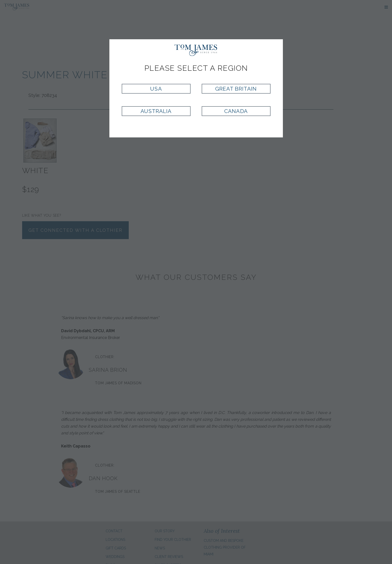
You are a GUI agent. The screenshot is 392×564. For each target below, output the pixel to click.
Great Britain (236, 89)
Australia (156, 111)
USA (156, 89)
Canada (236, 111)
